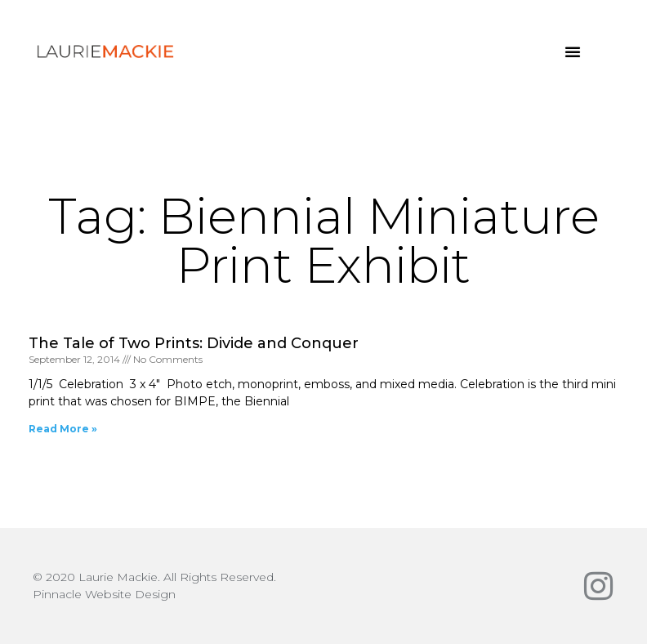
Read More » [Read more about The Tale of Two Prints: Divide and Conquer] (63, 429)
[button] (573, 51)
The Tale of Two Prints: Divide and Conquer (194, 343)
